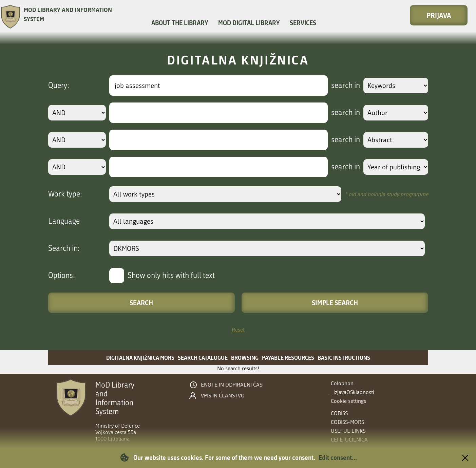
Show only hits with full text (171, 276)
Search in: (64, 248)
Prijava (439, 15)
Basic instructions (344, 358)
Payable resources (288, 358)
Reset (238, 330)
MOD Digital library (249, 23)
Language (64, 221)
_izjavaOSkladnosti (353, 392)
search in (346, 86)
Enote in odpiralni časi (232, 385)
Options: (62, 276)
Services (303, 23)
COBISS (339, 413)
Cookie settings (348, 401)
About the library (180, 23)
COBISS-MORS (347, 422)
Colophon (342, 383)
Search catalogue (203, 358)
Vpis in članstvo (223, 396)
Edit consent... (338, 457)
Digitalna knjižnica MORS (140, 358)
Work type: (65, 194)
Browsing (245, 358)
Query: (59, 86)
